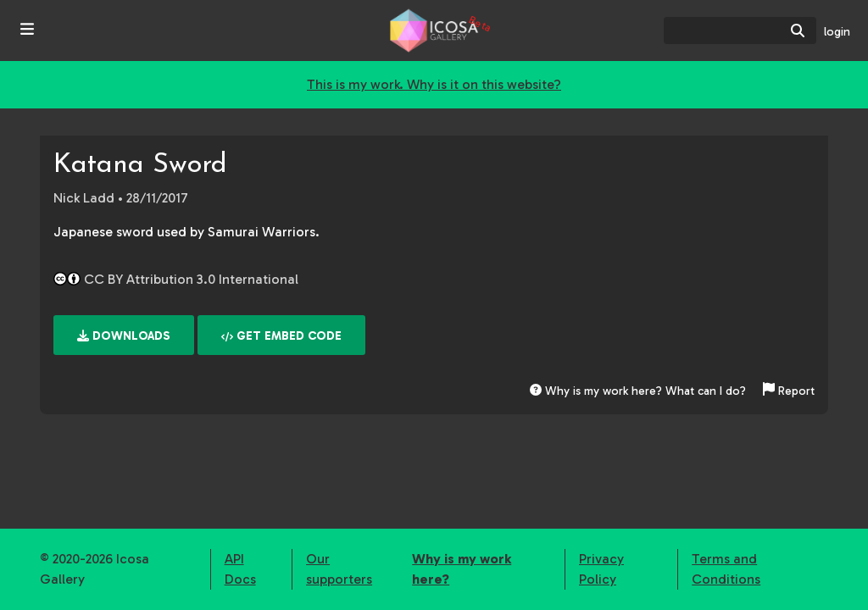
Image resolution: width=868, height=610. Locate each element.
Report (789, 391)
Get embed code (281, 336)
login (837, 32)
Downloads (124, 336)
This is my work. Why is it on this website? (434, 84)
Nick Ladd (84, 198)
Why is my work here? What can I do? (638, 391)
